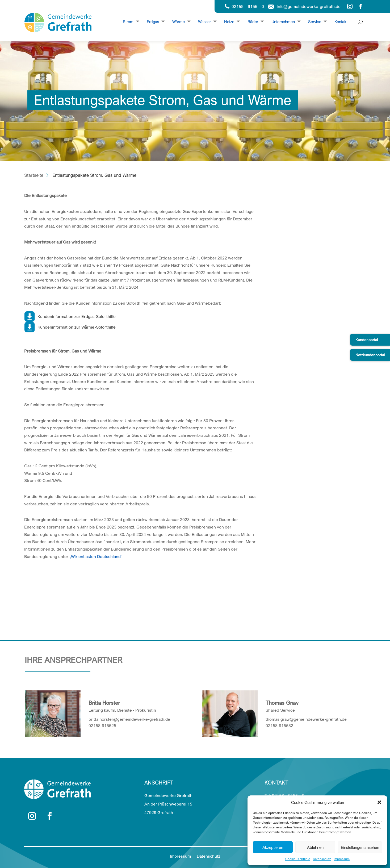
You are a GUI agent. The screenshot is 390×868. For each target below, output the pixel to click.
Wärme (179, 22)
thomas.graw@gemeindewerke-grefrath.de (306, 719)
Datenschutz (322, 859)
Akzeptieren (273, 847)
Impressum (342, 859)
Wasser (204, 22)
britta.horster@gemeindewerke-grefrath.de (129, 719)
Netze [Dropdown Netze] (229, 22)
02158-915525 (102, 726)
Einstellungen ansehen (360, 847)
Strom (128, 22)
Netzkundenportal (370, 355)
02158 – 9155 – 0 (248, 6)
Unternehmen (283, 22)
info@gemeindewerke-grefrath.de (309, 6)
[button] (379, 802)
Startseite (34, 175)
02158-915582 (279, 726)
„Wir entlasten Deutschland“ (96, 556)
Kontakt (341, 22)
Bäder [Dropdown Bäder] (253, 22)
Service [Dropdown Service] (315, 22)
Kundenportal (367, 340)
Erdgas (153, 22)
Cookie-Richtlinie (298, 859)
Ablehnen (315, 847)
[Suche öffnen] (359, 22)
